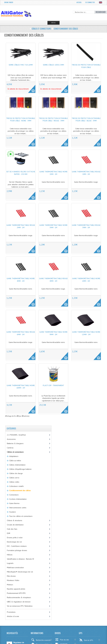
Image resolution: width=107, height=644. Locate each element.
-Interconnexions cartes (17, 508)
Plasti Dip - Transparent (53, 385)
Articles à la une (13, 616)
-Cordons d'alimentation (17, 499)
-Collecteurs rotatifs (16, 486)
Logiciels (10, 563)
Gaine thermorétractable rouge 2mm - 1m (21, 226)
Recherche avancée (41, 640)
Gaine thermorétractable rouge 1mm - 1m (86, 173)
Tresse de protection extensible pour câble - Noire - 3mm (21, 120)
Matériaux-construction (15, 567)
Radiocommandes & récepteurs (19, 597)
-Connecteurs (13, 495)
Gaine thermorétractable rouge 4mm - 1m (53, 280)
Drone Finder (9, 2)
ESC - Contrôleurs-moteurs (17, 546)
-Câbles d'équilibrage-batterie (20, 469)
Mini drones (11, 576)
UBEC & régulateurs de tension (19, 602)
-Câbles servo (14, 478)
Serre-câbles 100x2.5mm (53, 65)
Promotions (11, 612)
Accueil (79, 2)
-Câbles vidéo (14, 482)
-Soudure (12, 512)
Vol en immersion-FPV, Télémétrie (20, 606)
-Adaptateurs (13, 456)
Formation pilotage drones (17, 550)
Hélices (10, 555)
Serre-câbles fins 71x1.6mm (21, 65)
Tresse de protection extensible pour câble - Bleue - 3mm (86, 120)
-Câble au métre (15, 461)
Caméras (10, 448)
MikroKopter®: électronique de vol (20, 572)
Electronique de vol (14, 542)
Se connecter (90, 2)
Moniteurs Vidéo (13, 580)
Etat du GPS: (86, 640)
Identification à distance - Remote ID (20, 559)
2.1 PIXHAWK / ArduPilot (16, 435)
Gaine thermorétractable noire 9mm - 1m (53, 333)
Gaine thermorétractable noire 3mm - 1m (53, 226)
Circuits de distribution (15, 525)
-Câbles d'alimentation (17, 465)
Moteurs (10, 585)
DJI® (9, 533)
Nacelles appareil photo (16, 589)
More (30, 87)
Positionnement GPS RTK (16, 593)
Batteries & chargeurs (15, 443)
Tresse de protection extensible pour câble (86, 66)
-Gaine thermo (14, 503)
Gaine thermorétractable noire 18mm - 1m (21, 387)
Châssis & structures (15, 520)
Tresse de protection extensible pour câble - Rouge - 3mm (53, 120)
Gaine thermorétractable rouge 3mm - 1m (86, 226)
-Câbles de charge (15, 473)
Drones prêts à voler (15, 538)
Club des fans (12, 529)
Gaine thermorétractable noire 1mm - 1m (53, 173)
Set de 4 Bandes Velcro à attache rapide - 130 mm (21, 173)
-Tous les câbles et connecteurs (20, 516)
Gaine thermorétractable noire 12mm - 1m (86, 333)
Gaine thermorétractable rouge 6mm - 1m (21, 333)
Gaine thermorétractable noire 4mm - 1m (21, 280)
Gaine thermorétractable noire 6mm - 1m (86, 280)
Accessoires (11, 439)
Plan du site (62, 640)
